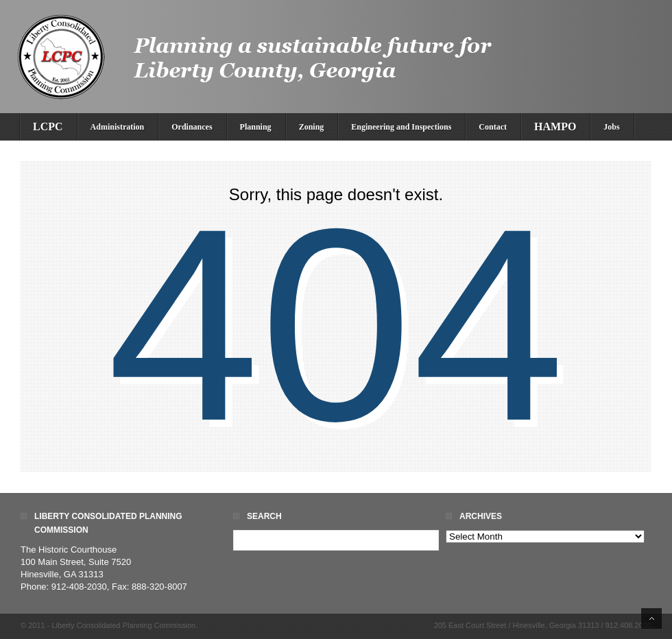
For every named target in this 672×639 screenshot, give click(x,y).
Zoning (312, 127)
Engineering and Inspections (401, 127)
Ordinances (192, 127)
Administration (118, 127)
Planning (256, 127)
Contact (493, 127)
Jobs (611, 127)
